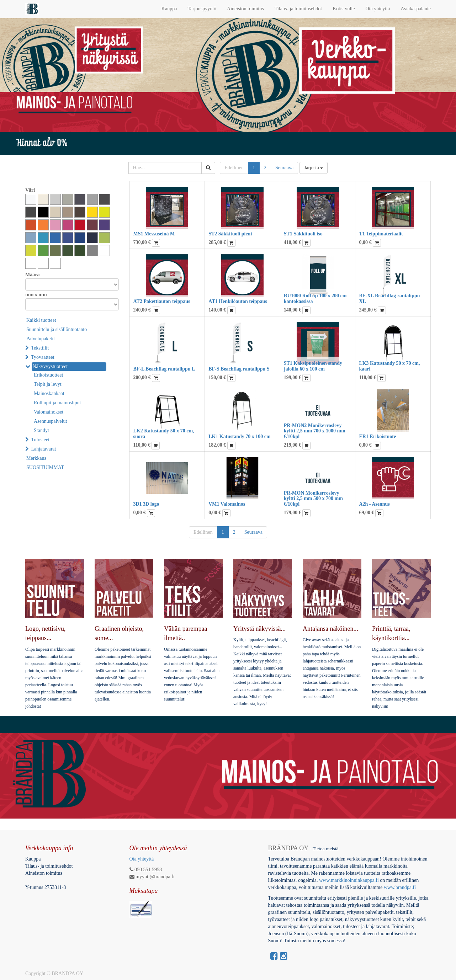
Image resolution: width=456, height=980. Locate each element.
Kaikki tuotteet (41, 320)
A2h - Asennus (374, 504)
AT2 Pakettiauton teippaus (162, 301)
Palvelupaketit (41, 339)
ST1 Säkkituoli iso (303, 234)
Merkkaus (36, 458)
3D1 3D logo (146, 504)
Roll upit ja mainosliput (57, 403)
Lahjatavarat (44, 449)
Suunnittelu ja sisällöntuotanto (57, 329)
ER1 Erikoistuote (377, 436)
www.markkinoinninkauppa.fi (349, 880)
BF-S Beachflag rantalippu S (239, 369)
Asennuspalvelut (50, 421)
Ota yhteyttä (142, 859)
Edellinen (234, 168)
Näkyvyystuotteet (50, 366)
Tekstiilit (40, 348)
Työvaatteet (43, 357)
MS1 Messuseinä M (154, 234)
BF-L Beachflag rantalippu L (164, 369)
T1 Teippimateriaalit (381, 234)
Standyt (41, 430)
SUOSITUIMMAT (45, 467)
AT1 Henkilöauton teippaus (238, 301)
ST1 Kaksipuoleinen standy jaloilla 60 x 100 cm (313, 366)
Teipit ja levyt (48, 384)
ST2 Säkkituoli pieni (230, 234)
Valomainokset (49, 412)
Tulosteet (41, 440)
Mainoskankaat (49, 393)
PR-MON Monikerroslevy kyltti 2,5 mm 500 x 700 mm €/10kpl (313, 499)
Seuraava (284, 168)
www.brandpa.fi (401, 887)
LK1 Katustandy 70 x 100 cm (240, 436)
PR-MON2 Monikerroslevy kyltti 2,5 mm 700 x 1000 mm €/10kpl (315, 431)
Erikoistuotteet (48, 375)
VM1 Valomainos (227, 504)
